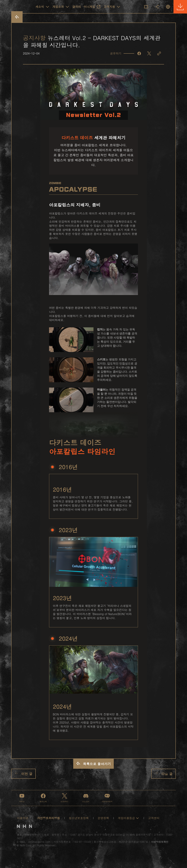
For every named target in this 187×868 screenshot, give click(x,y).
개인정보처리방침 (49, 818)
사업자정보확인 (160, 842)
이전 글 (23, 774)
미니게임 (92, 7)
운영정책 (103, 818)
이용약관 (23, 818)
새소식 (42, 7)
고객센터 (154, 818)
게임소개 (61, 7)
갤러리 (77, 7)
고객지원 (112, 7)
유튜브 (22, 798)
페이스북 (43, 798)
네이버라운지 (107, 798)
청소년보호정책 (79, 818)
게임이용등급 (129, 818)
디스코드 (86, 798)
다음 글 (164, 773)
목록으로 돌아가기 (93, 764)
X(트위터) (65, 798)
